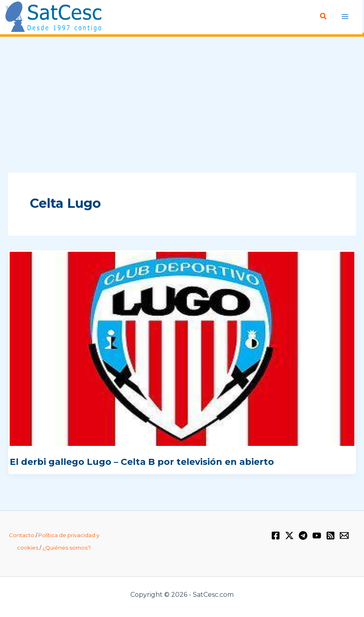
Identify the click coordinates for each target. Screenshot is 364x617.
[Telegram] (303, 535)
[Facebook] (276, 535)
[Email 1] (344, 535)
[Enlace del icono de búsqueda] (324, 17)
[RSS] (331, 535)
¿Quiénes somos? (67, 548)
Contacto (22, 535)
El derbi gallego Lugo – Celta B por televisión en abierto (142, 462)
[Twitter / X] (289, 535)
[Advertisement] (182, 105)
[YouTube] (317, 535)
